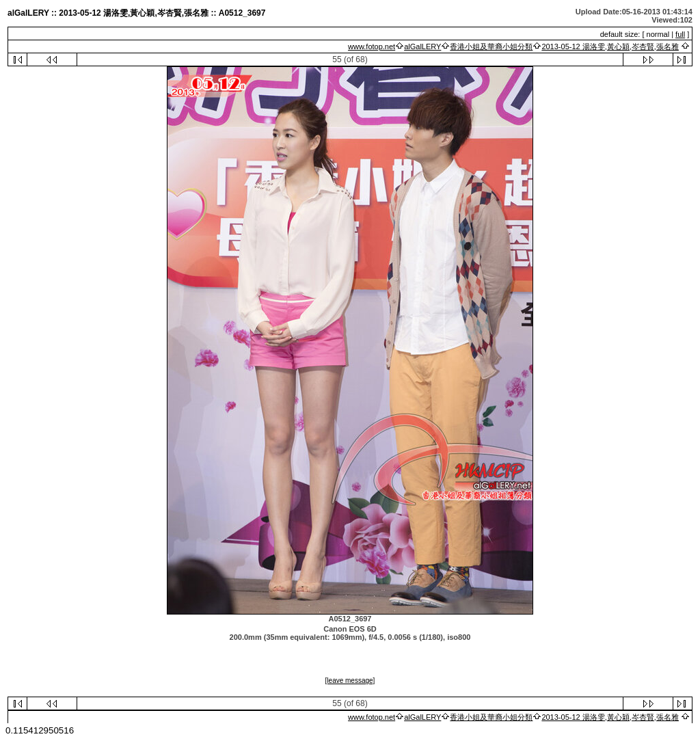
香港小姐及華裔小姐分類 (491, 46)
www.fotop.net (372, 46)
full (680, 34)
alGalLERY (422, 46)
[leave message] (350, 681)
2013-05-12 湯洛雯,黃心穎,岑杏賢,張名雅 (610, 46)
